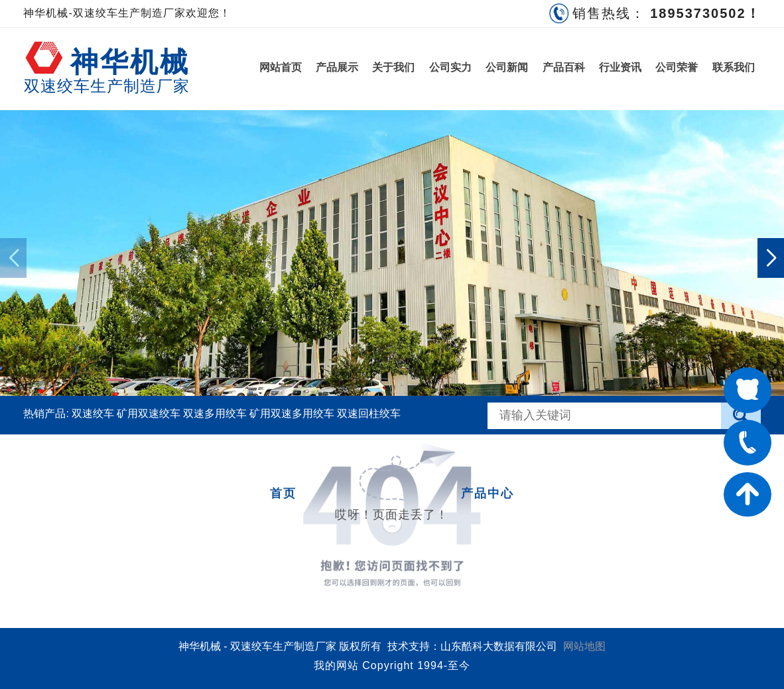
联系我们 (734, 67)
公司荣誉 (677, 67)
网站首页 (281, 67)
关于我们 (393, 67)
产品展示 (337, 67)
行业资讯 (620, 67)
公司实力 (450, 67)
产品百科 (564, 67)
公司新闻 (507, 67)
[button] (771, 258)
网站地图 (584, 646)
